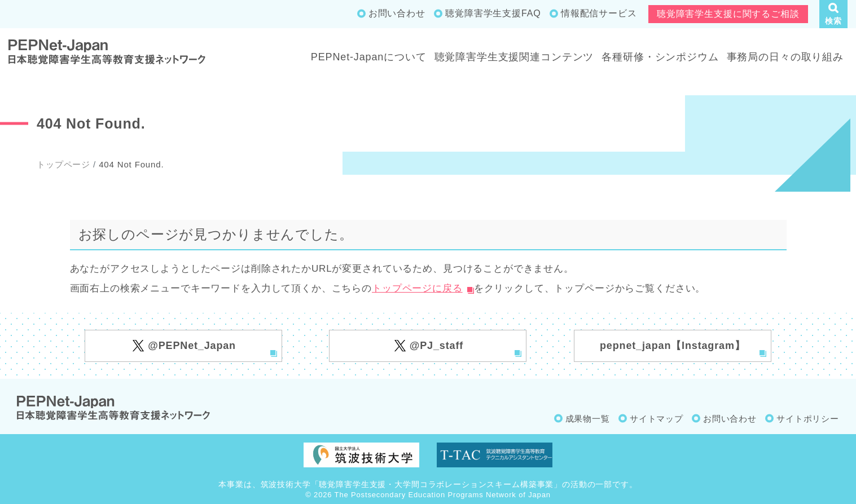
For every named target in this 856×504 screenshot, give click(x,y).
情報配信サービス (599, 13)
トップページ (63, 164)
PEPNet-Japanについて (369, 57)
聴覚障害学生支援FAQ (493, 13)
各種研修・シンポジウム (660, 57)
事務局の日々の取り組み (785, 57)
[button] (833, 14)
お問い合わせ (397, 13)
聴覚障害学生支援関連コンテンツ (514, 57)
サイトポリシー (808, 419)
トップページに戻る (417, 288)
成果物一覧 (588, 419)
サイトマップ (657, 419)
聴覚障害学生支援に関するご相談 (728, 14)
